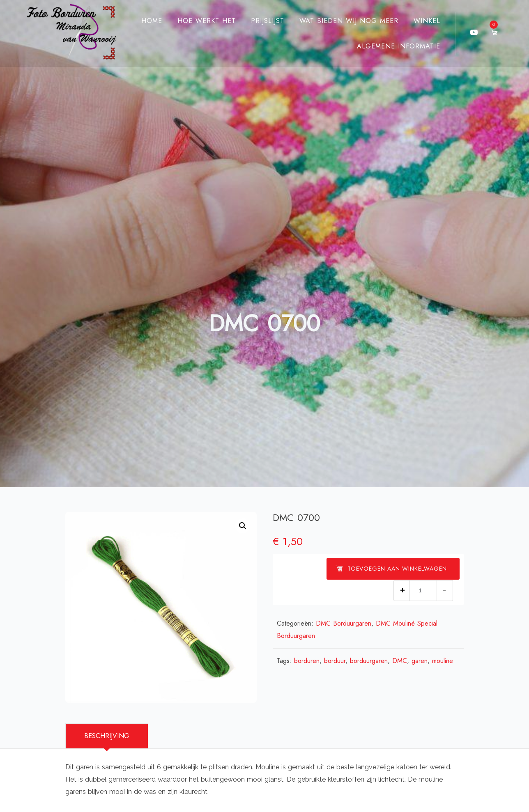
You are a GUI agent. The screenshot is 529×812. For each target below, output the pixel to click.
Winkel (427, 21)
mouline (443, 661)
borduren (307, 661)
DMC (400, 661)
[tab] (107, 736)
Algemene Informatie (399, 46)
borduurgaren (369, 661)
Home (152, 21)
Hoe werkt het (207, 21)
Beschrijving (107, 736)
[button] (243, 526)
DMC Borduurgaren (344, 623)
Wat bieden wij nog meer (349, 21)
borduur (335, 661)
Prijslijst (268, 21)
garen (420, 661)
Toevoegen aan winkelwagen (391, 569)
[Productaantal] (423, 591)
